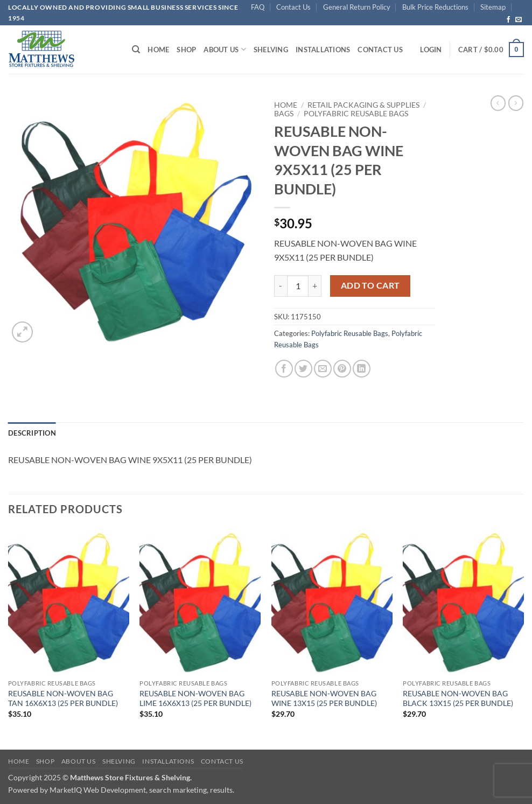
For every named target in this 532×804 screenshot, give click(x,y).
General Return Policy (357, 7)
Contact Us (293, 7)
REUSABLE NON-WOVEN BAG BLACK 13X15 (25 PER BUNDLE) (458, 698)
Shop (186, 50)
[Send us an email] (519, 20)
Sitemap (493, 7)
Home (158, 50)
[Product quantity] (298, 286)
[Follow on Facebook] (508, 20)
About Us (225, 49)
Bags (284, 114)
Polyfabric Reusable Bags (356, 114)
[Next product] (498, 103)
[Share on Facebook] (284, 369)
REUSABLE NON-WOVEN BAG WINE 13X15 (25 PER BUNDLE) (324, 698)
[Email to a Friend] (323, 369)
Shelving (271, 50)
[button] (431, 50)
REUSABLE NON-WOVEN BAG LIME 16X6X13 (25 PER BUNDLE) (195, 698)
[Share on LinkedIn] (362, 369)
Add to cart (370, 285)
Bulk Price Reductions (435, 7)
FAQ (258, 7)
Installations (323, 50)
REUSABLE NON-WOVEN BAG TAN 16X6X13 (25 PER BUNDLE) (63, 698)
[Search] (136, 50)
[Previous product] (516, 103)
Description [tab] (32, 433)
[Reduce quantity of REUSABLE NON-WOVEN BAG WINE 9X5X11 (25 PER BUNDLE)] (281, 286)
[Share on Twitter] (303, 369)
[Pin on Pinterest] (342, 369)
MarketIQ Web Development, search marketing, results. (142, 790)
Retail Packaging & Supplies (363, 105)
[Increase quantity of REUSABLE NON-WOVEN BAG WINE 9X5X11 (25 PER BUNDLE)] (315, 286)
